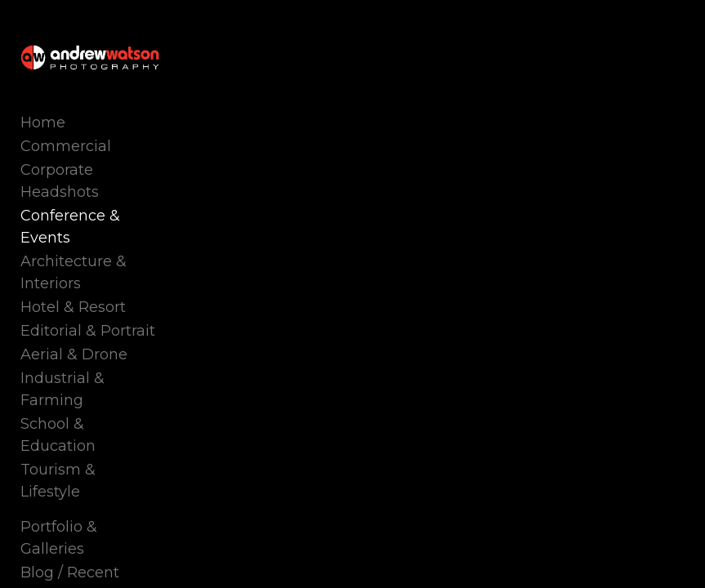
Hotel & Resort (73, 307)
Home (43, 122)
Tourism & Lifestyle (58, 481)
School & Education (58, 435)
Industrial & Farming (62, 389)
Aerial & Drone (74, 354)
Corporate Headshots (60, 181)
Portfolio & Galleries (59, 538)
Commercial (66, 146)
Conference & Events (70, 227)
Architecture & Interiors (74, 272)
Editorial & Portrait (88, 331)
